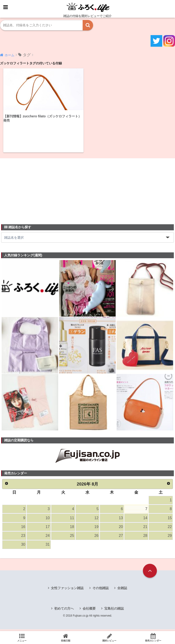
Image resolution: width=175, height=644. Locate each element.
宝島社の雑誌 (114, 611)
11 (72, 519)
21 (145, 528)
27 (121, 537)
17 (47, 528)
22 (170, 528)
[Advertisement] (36, 189)
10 (47, 519)
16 (23, 528)
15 (170, 519)
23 (23, 537)
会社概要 (89, 611)
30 (23, 547)
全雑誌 (122, 590)
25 (72, 537)
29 (170, 537)
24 (47, 537)
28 (145, 537)
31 (47, 547)
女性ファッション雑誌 (67, 590)
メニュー (22, 637)
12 (96, 519)
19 (96, 528)
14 (145, 519)
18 (72, 528)
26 (96, 537)
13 (121, 519)
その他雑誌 (101, 590)
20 (121, 528)
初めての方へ (64, 611)
